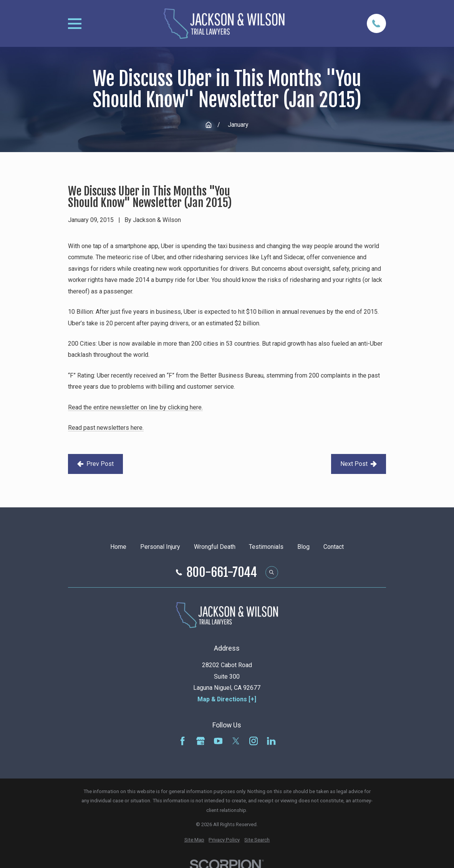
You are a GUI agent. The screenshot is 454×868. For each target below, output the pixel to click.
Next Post (359, 464)
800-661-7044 (222, 573)
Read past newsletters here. (106, 428)
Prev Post (95, 464)
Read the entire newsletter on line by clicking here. (135, 407)
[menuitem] (194, 840)
